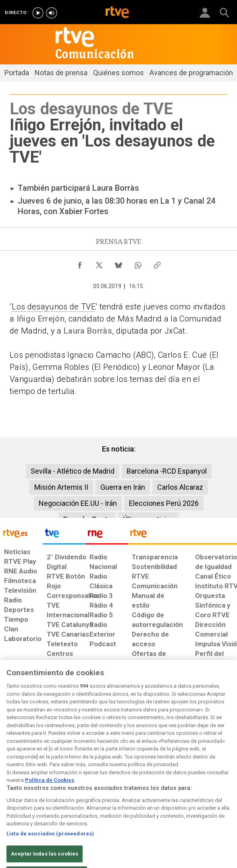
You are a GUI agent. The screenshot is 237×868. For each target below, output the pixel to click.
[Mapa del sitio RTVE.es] (158, 726)
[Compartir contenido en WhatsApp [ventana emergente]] (138, 263)
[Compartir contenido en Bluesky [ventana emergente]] (118, 263)
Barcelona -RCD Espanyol (167, 471)
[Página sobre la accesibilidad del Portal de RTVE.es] (128, 722)
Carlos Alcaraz (180, 487)
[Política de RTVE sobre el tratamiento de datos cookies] (64, 730)
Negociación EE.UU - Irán (78, 503)
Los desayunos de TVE (54, 307)
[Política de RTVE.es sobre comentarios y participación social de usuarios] (217, 726)
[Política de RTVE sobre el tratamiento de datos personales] (35, 730)
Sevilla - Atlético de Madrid (73, 471)
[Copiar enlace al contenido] (157, 263)
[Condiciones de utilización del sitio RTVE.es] (9, 726)
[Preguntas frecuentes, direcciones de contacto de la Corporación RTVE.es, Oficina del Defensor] (182, 722)
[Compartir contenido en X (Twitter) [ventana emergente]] (99, 263)
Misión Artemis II (61, 487)
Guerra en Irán (123, 487)
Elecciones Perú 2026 (164, 503)
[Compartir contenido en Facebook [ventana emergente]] (80, 263)
